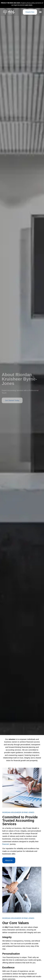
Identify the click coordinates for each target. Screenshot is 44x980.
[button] (40, 12)
